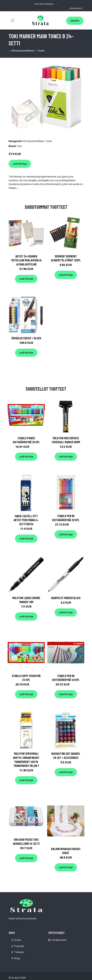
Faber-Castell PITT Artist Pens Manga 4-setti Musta (26, 520)
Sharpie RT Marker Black (66, 598)
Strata (18, 940)
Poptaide (19, 946)
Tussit (41, 51)
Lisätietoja (20, 164)
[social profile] (56, 4)
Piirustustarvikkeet (23, 51)
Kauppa (75, 21)
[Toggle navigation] (13, 20)
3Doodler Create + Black (26, 338)
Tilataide (19, 952)
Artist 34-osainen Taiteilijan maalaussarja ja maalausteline (26, 260)
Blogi (17, 958)
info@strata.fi (76, 8)
